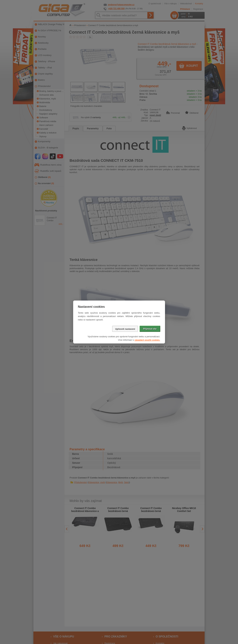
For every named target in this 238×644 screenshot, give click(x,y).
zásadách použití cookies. (147, 340)
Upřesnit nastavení (125, 329)
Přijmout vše (150, 329)
